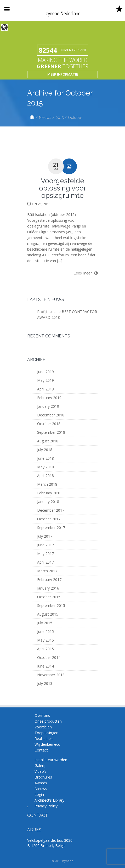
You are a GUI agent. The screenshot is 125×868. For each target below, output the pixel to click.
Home (32, 118)
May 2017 (46, 554)
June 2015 (46, 631)
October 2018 (49, 424)
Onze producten (48, 721)
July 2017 (45, 536)
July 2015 (45, 623)
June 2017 (46, 545)
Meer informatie (63, 74)
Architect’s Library (49, 800)
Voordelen (43, 727)
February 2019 (49, 398)
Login (39, 794)
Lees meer (86, 273)
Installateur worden (51, 760)
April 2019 (46, 389)
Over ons (42, 715)
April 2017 (46, 562)
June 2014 (46, 666)
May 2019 (46, 380)
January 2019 (48, 406)
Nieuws (45, 118)
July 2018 (45, 450)
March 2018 (47, 484)
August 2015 (48, 614)
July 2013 (45, 683)
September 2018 (51, 432)
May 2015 (46, 640)
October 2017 (49, 519)
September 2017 (51, 528)
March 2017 (47, 571)
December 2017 (51, 510)
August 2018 (48, 441)
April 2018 (46, 476)
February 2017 (49, 579)
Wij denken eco (47, 744)
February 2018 (49, 493)
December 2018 (51, 415)
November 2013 (51, 675)
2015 (60, 118)
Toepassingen (46, 733)
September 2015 (51, 605)
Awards (41, 783)
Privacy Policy (46, 806)
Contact (41, 750)
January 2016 (48, 588)
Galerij (40, 766)
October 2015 (49, 597)
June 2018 (46, 458)
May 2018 (46, 467)
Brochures (43, 777)
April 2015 (46, 649)
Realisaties (44, 739)
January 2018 (48, 502)
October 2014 (49, 657)
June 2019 (46, 372)
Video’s (40, 771)
